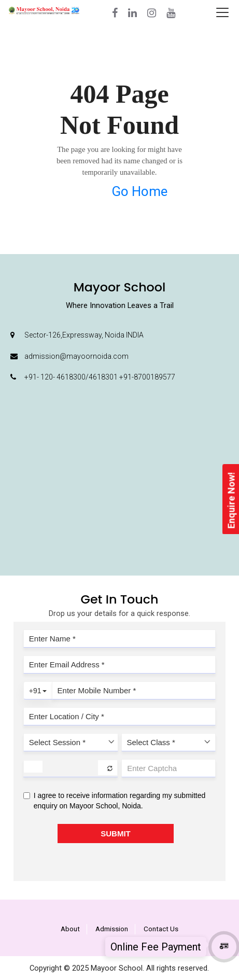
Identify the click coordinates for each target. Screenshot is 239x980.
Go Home (139, 191)
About (70, 929)
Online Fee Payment (156, 947)
